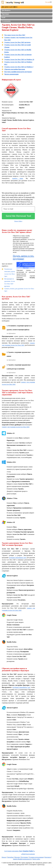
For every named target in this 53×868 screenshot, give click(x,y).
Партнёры (10, 857)
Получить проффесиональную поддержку (18, 72)
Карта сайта (36, 859)
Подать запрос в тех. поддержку (24, 257)
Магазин (17, 857)
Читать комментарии (11, 74)
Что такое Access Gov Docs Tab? (15, 35)
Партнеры (5, 14)
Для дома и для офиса (9, 7)
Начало (4, 857)
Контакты (48, 857)
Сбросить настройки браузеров (15, 69)
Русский (48, 2)
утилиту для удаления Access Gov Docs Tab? (16, 427)
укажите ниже (18, 178)
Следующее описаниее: (20, 851)
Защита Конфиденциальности (22, 859)
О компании (6, 21)
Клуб (3, 17)
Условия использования (36, 857)
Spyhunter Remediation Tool (18, 558)
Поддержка (24, 857)
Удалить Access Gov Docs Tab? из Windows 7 (19, 67)
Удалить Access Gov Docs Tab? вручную (17, 42)
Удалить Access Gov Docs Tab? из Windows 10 (19, 59)
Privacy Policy (18, 221)
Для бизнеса (6, 10)
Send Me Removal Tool (18, 216)
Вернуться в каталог (28, 854)
